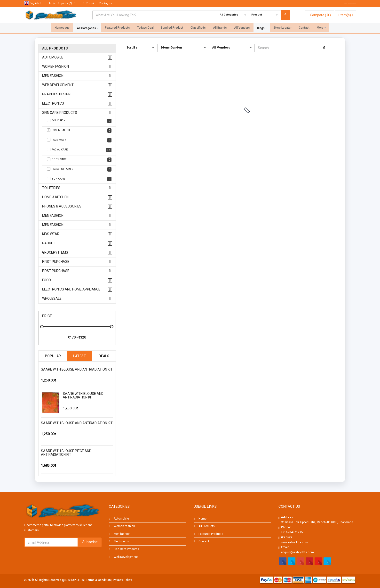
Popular (53, 356)
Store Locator (282, 28)
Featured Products (117, 28)
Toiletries (51, 188)
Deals (104, 356)
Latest (80, 356)
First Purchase (56, 262)
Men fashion (53, 76)
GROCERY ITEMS (55, 253)
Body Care (79, 160)
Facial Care (79, 150)
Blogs (261, 28)
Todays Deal (145, 28)
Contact (304, 28)
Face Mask (79, 140)
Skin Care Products (60, 113)
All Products (55, 48)
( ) (319, 15)
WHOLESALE (52, 299)
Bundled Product (172, 28)
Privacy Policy (122, 580)
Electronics (53, 104)
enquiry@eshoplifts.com (297, 552)
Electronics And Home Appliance (71, 289)
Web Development (58, 85)
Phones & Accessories (62, 206)
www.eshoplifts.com (294, 542)
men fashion (53, 216)
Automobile (53, 57)
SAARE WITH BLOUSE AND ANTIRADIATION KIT (77, 369)
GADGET (49, 243)
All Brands (220, 28)
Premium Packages (97, 3)
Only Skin (79, 121)
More (320, 28)
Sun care (79, 179)
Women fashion (55, 67)
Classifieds (198, 28)
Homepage (62, 28)
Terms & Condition (99, 580)
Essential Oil (79, 131)
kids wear (51, 234)
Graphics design (56, 94)
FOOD (47, 280)
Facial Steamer (79, 169)
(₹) (62, 3)
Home (202, 519)
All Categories (86, 28)
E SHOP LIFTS (75, 580)
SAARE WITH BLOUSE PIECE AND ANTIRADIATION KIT (66, 453)
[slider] (51, 374)
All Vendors (242, 28)
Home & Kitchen (55, 197)
